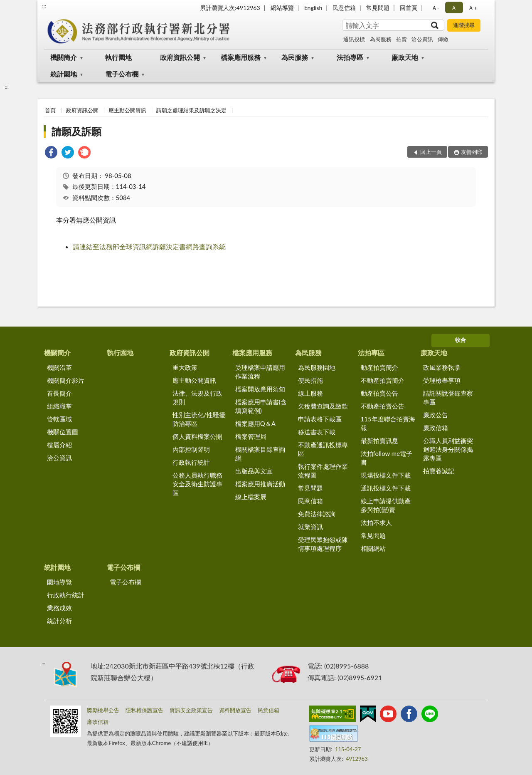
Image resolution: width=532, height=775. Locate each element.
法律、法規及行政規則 (197, 397)
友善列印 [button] (472, 152)
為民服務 (381, 39)
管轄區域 (59, 419)
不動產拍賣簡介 (383, 380)
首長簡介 (59, 393)
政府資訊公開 (180, 57)
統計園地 (64, 74)
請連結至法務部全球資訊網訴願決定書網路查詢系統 (149, 246)
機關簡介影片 (66, 380)
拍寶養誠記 (439, 471)
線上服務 (310, 393)
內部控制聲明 (191, 449)
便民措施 (310, 380)
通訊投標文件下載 (386, 488)
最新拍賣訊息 (379, 441)
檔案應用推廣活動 (260, 484)
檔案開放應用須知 (260, 389)
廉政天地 (405, 57)
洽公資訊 (422, 39)
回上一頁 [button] (431, 152)
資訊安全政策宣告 (191, 710)
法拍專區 (350, 57)
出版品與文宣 (254, 471)
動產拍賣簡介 (379, 367)
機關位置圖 (63, 432)
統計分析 (59, 621)
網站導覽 (282, 8)
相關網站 (373, 548)
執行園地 (118, 57)
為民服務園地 (317, 367)
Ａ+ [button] (473, 8)
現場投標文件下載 (386, 475)
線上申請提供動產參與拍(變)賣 (386, 505)
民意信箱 (344, 8)
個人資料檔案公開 (197, 436)
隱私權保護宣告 (144, 710)
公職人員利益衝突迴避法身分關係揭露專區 (448, 449)
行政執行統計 (191, 462)
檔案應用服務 (241, 57)
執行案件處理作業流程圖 (323, 471)
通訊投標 (354, 39)
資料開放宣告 (235, 710)
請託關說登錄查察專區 (448, 397)
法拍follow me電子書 (387, 458)
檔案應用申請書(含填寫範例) (261, 406)
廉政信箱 (436, 428)
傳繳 (443, 39)
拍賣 (401, 39)
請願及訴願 (76, 131)
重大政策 (185, 367)
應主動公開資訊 (127, 110)
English (313, 8)
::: (44, 6)
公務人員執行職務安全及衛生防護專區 (197, 484)
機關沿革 (59, 367)
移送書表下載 (317, 432)
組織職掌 (59, 406)
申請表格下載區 (320, 419)
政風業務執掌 (442, 367)
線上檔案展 (251, 497)
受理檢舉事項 (442, 380)
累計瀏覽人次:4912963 (230, 8)
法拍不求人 (376, 522)
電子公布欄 (122, 74)
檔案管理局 (251, 436)
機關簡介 (64, 57)
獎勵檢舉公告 (103, 710)
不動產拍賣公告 (383, 406)
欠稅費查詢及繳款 (323, 406)
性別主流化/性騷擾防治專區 (199, 419)
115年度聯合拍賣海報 (388, 423)
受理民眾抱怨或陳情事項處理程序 (323, 544)
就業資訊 (310, 527)
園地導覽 (59, 582)
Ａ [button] (454, 8)
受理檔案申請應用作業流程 (260, 372)
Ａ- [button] (435, 8)
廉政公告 (436, 415)
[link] (51, 153)
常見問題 (378, 8)
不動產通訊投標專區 (323, 449)
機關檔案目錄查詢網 (260, 454)
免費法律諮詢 (317, 514)
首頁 (50, 110)
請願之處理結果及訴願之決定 (191, 110)
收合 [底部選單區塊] (461, 340)
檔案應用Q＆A (255, 423)
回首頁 (409, 8)
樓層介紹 (59, 445)
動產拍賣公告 (379, 393)
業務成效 (59, 608)
